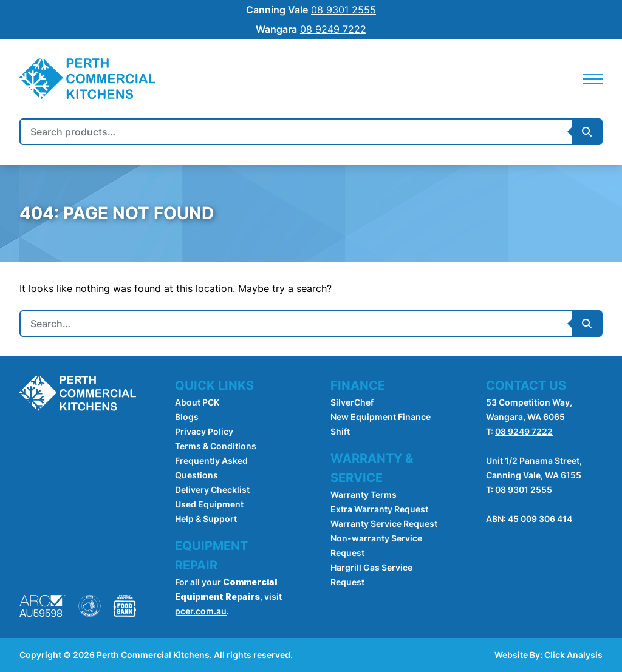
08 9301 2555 (524, 490)
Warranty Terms (364, 494)
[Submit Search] (587, 132)
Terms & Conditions (216, 446)
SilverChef (352, 402)
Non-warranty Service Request (376, 545)
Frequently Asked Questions (211, 468)
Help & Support (206, 519)
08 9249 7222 (524, 431)
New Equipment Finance (381, 417)
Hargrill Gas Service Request (371, 575)
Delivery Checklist (212, 490)
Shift (340, 431)
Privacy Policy (204, 431)
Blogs (187, 417)
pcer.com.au (201, 611)
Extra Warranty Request (379, 509)
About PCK (197, 402)
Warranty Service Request (384, 524)
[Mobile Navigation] (593, 79)
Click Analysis (573, 655)
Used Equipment (209, 504)
